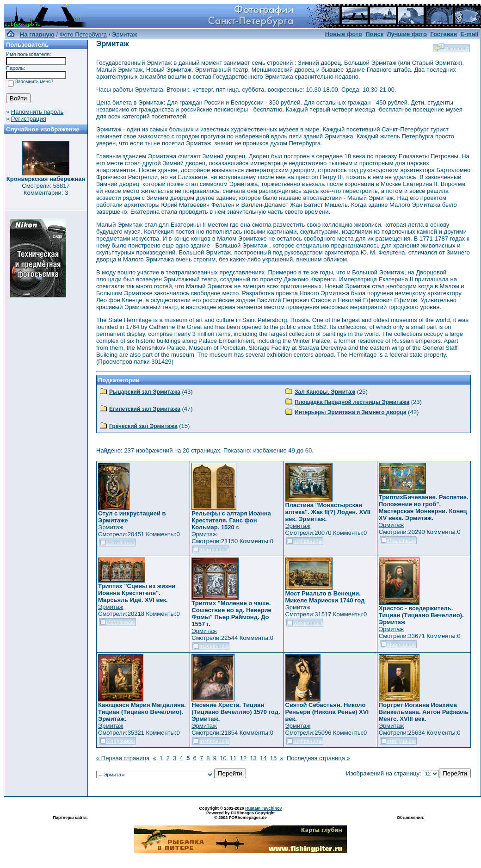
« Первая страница (123, 758)
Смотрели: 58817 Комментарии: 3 (46, 189)
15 (273, 758)
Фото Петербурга (83, 34)
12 (243, 758)
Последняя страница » (318, 758)
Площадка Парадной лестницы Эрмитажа (352, 402)
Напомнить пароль (37, 112)
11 (233, 758)
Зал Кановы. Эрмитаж (325, 392)
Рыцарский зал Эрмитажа (145, 392)
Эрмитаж (111, 527)
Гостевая (444, 34)
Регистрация (29, 119)
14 (263, 758)
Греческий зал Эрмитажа (143, 426)
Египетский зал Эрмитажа (145, 409)
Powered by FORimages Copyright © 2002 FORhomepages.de (240, 815)
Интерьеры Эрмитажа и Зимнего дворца (351, 412)
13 (253, 758)
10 (223, 758)
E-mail (469, 34)
